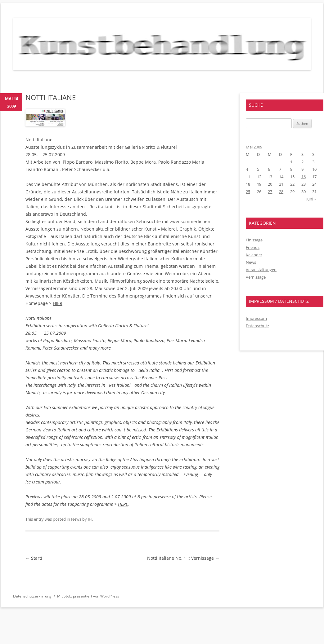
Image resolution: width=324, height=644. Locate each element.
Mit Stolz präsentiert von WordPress (88, 596)
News (76, 519)
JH (90, 519)
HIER (58, 303)
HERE (123, 504)
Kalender (254, 255)
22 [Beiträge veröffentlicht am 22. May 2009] (292, 184)
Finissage (254, 240)
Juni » (311, 199)
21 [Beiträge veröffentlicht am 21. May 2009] (281, 184)
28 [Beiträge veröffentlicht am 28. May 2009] (281, 192)
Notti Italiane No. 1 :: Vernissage (183, 558)
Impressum (256, 318)
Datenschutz (257, 326)
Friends (253, 247)
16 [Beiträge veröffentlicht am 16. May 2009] (304, 177)
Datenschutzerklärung (32, 596)
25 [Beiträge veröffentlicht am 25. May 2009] (248, 192)
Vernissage (256, 277)
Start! (34, 558)
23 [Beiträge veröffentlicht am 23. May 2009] (304, 184)
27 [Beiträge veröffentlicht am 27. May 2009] (270, 192)
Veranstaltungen (261, 270)
